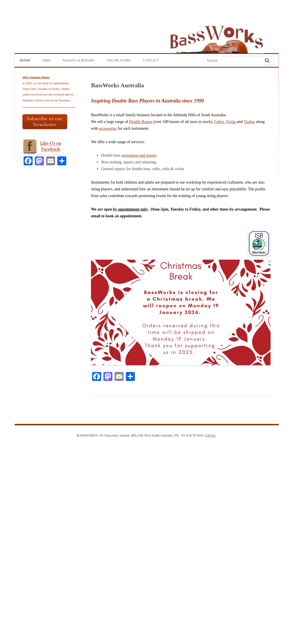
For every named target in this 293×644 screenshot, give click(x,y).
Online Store (119, 60)
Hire (47, 60)
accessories (108, 128)
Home (25, 60)
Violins (249, 122)
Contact (151, 60)
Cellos (219, 122)
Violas (231, 122)
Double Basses (141, 122)
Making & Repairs (79, 60)
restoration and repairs (139, 155)
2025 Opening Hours (36, 77)
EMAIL (211, 435)
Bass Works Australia (216, 37)
